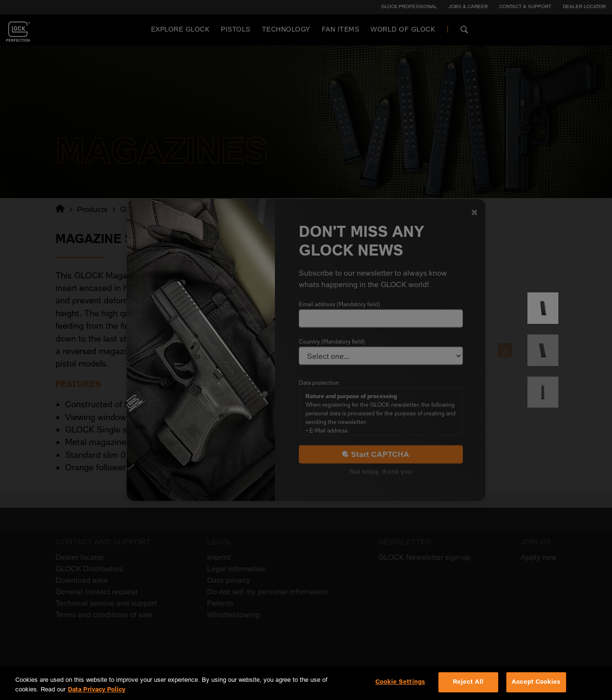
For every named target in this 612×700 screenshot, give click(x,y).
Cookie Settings (400, 682)
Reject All (468, 682)
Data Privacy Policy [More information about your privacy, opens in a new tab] (97, 689)
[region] (306, 683)
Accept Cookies (536, 682)
